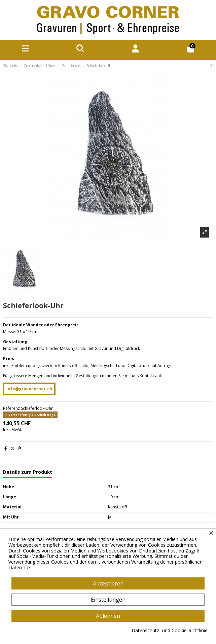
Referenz (11, 408)
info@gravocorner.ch (29, 389)
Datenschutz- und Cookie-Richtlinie (170, 631)
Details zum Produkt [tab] (28, 472)
